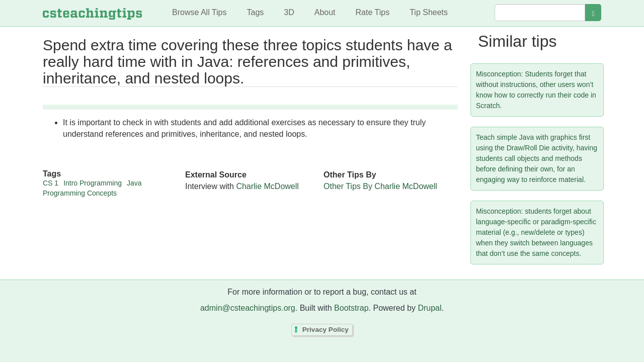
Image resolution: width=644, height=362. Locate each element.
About (325, 12)
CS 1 (51, 183)
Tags (255, 12)
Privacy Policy (326, 330)
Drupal (429, 308)
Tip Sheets (429, 12)
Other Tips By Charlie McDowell (380, 186)
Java (134, 183)
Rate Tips (373, 12)
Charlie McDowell (267, 186)
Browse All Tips (199, 12)
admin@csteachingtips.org (248, 308)
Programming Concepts (80, 193)
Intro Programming (93, 183)
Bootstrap (351, 308)
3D (289, 12)
